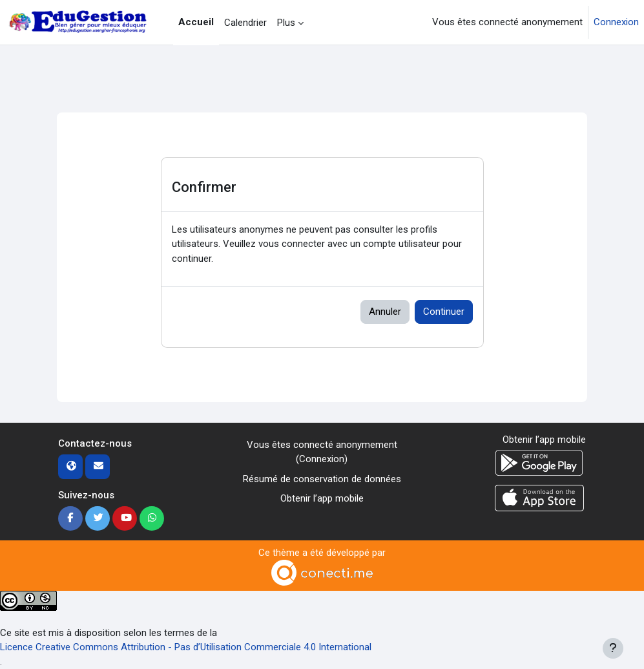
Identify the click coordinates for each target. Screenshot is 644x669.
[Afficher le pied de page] (613, 648)
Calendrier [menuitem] (245, 23)
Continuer (444, 312)
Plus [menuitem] (286, 23)
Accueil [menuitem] (196, 22)
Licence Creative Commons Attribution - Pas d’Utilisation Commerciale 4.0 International (186, 647)
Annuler (385, 312)
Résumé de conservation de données (322, 479)
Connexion (616, 22)
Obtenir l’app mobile (322, 498)
